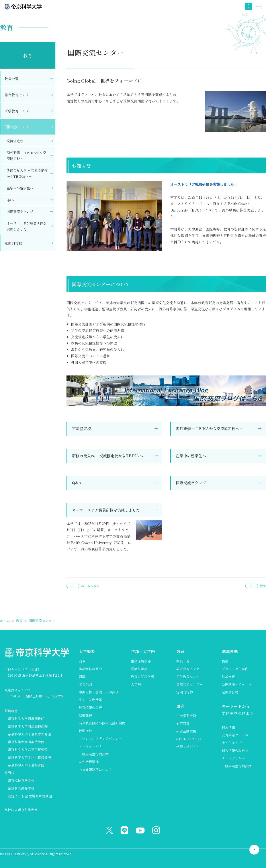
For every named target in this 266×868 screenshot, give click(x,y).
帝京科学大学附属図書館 (26, 719)
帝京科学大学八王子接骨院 (28, 750)
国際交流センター (19, 127)
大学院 (136, 684)
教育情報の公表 (90, 707)
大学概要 (87, 651)
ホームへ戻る (90, 586)
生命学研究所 (186, 716)
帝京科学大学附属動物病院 (28, 726)
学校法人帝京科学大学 (21, 810)
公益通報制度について (95, 769)
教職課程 (85, 715)
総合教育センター (19, 95)
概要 (225, 661)
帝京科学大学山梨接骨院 (26, 742)
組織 (82, 677)
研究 (180, 706)
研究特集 (183, 723)
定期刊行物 (13, 243)
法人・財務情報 (90, 700)
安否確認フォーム (235, 735)
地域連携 (230, 651)
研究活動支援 (186, 731)
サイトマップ (232, 743)
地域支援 (228, 677)
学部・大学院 (143, 651)
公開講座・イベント (237, 684)
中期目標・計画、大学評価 (99, 692)
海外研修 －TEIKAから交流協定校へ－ (209, 428)
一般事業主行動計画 (94, 754)
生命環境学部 (141, 661)
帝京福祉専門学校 (21, 780)
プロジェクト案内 (235, 669)
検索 (249, 6)
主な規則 (85, 684)
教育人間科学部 (142, 677)
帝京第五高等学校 (21, 788)
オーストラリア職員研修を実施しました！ (204, 184)
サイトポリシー (233, 758)
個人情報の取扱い (235, 750)
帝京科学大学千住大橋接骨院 (29, 757)
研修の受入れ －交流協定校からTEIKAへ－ (109, 456)
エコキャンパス (90, 746)
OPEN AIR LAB (189, 739)
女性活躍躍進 (89, 762)
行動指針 (85, 731)
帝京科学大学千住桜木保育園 (29, 734)
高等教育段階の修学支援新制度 (102, 723)
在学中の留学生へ (191, 456)
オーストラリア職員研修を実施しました (106, 510)
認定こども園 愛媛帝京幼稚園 (30, 796)
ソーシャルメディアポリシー (100, 738)
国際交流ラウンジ (191, 483)
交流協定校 (81, 428)
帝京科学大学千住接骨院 (26, 765)
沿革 (82, 661)
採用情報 (228, 727)
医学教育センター (19, 111)
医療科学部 (139, 669)
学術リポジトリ (188, 747)
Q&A (77, 483)
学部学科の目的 (90, 669)
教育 (28, 55)
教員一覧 (12, 79)
